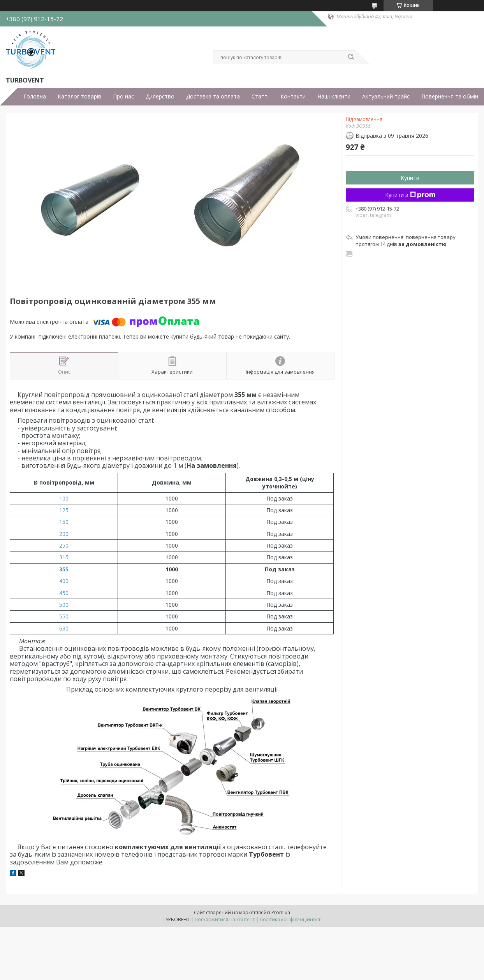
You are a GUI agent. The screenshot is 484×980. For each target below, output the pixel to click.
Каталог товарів (79, 97)
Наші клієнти (334, 97)
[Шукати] (351, 57)
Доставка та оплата (213, 97)
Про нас (123, 97)
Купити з (410, 195)
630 (64, 628)
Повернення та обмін (450, 97)
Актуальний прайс (386, 97)
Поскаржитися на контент (225, 919)
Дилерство (160, 97)
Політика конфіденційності (291, 919)
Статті (260, 97)
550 (64, 616)
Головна (35, 97)
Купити (410, 178)
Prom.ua (281, 912)
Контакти (293, 97)
